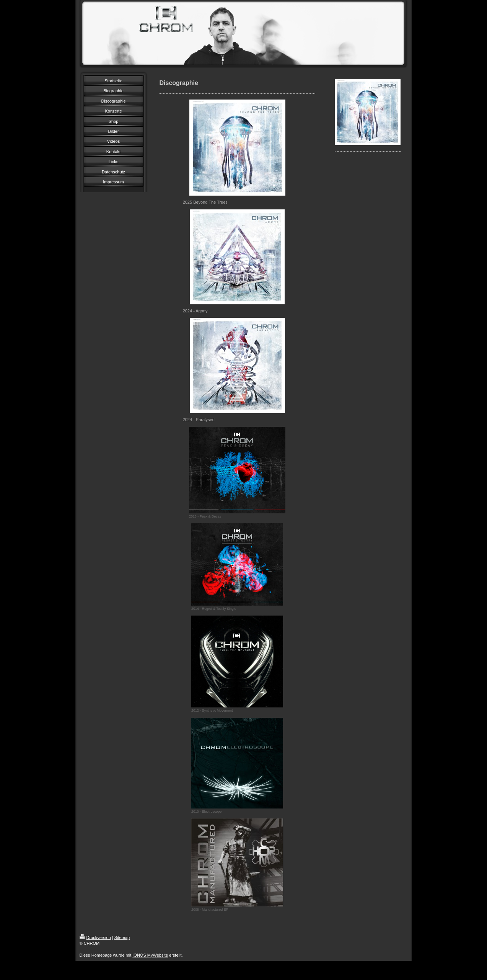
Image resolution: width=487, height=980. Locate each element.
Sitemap (122, 938)
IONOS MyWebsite (150, 955)
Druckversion (95, 938)
